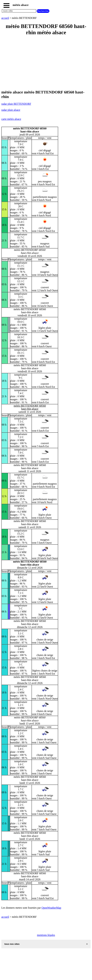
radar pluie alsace (11, 110)
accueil (5, 18)
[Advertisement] (46, 63)
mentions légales (46, 935)
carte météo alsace (11, 119)
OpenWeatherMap (51, 908)
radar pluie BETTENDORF (16, 104)
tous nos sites (12, 944)
